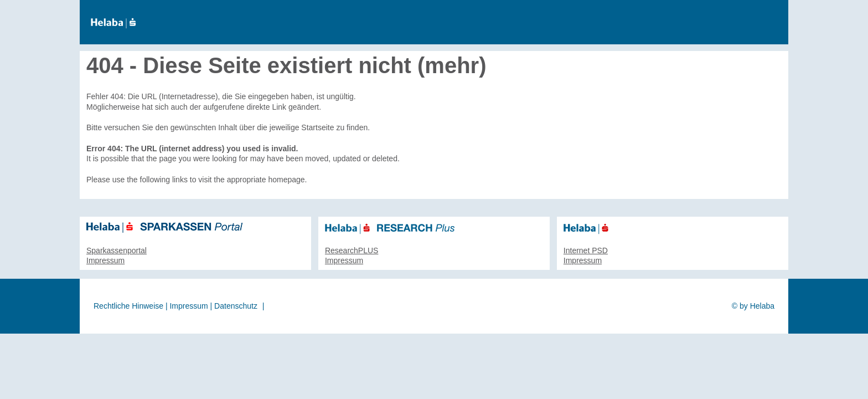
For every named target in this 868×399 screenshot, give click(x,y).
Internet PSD (586, 250)
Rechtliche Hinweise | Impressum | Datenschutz (175, 306)
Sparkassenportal (117, 250)
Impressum (105, 260)
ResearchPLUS (352, 250)
